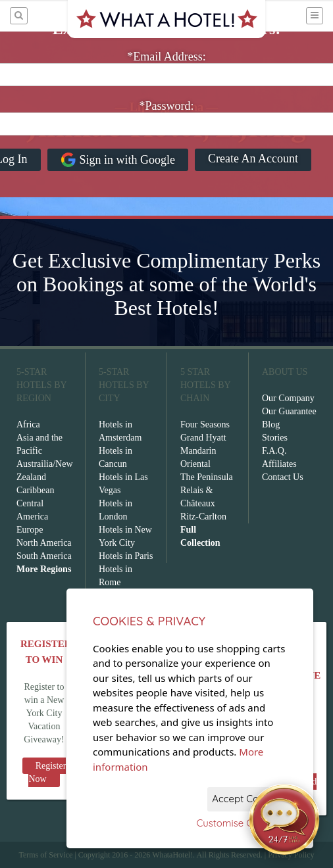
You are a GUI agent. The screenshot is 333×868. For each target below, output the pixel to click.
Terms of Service (45, 855)
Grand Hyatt (203, 438)
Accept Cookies (247, 799)
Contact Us (283, 477)
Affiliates (279, 464)
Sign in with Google (118, 160)
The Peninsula (207, 477)
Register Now (47, 772)
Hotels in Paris (126, 556)
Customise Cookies (239, 823)
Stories (275, 438)
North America (44, 543)
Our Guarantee (289, 411)
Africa (28, 424)
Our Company (288, 398)
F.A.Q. (274, 451)
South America (44, 556)
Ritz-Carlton (203, 517)
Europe (30, 530)
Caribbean (36, 490)
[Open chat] (284, 819)
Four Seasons (205, 424)
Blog (271, 424)
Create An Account (253, 158)
